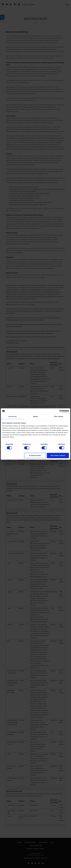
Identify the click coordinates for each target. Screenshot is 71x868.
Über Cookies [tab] (59, 416)
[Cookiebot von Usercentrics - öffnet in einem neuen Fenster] (61, 411)
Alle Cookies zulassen (58, 455)
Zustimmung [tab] (12, 416)
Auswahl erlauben (35, 455)
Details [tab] (35, 416)
